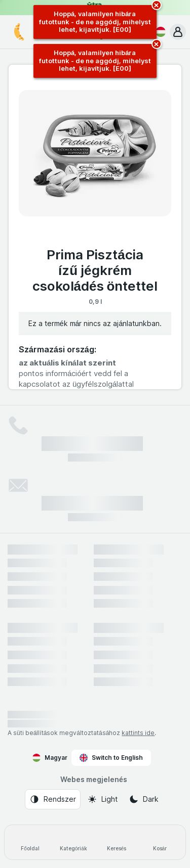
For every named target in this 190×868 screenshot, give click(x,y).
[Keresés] (117, 842)
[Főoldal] (30, 842)
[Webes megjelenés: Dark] (144, 799)
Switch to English (111, 758)
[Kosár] (160, 842)
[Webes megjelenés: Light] (102, 799)
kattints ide (138, 733)
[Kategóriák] (73, 842)
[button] (178, 32)
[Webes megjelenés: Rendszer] (53, 799)
